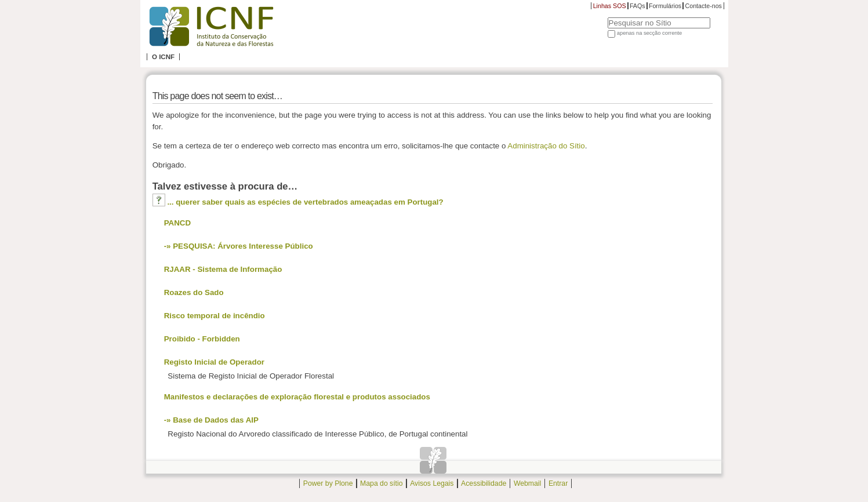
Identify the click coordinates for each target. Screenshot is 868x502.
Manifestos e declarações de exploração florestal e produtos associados (297, 397)
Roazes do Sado (194, 292)
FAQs (638, 6)
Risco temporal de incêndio (215, 316)
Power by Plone (328, 483)
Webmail (527, 483)
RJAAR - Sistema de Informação (223, 269)
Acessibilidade (484, 483)
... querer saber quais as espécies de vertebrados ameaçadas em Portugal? (305, 202)
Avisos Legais (432, 483)
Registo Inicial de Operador (214, 362)
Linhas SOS (610, 6)
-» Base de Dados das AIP (211, 420)
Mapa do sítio (381, 483)
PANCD (177, 223)
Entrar (558, 483)
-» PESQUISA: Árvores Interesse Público (239, 246)
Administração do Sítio (546, 146)
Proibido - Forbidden (202, 339)
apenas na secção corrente (650, 33)
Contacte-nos (704, 6)
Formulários (665, 6)
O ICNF (163, 57)
